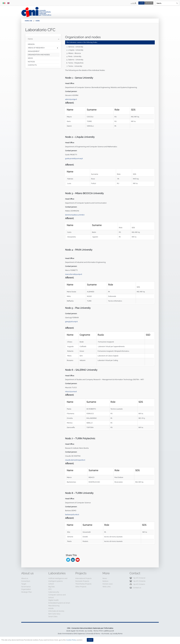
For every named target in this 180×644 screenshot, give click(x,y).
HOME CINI (28, 21)
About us (25, 578)
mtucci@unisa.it (71, 392)
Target (24, 584)
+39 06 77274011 (139, 584)
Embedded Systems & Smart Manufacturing (59, 604)
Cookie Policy (71, 640)
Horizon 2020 (108, 584)
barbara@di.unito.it (72, 515)
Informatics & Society (56, 611)
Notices (105, 581)
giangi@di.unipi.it (71, 322)
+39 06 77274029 (139, 581)
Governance (26, 587)
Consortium (26, 581)
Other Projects (81, 587)
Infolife (51, 608)
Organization (26, 589)
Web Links (106, 587)
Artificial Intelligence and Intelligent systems (58, 580)
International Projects (83, 578)
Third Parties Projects (83, 584)
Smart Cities (53, 617)
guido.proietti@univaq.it (74, 158)
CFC (50, 589)
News (105, 578)
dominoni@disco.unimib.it (75, 215)
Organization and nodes (83, 37)
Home (38, 21)
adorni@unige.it (71, 99)
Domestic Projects (82, 581)
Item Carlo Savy (54, 614)
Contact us (137, 588)
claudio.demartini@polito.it (75, 460)
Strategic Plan (26, 592)
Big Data (51, 587)
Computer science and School (57, 596)
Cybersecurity (54, 592)
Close (90, 640)
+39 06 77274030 (139, 578)
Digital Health (53, 600)
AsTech (51, 584)
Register (149, 3)
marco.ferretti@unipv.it (74, 274)
